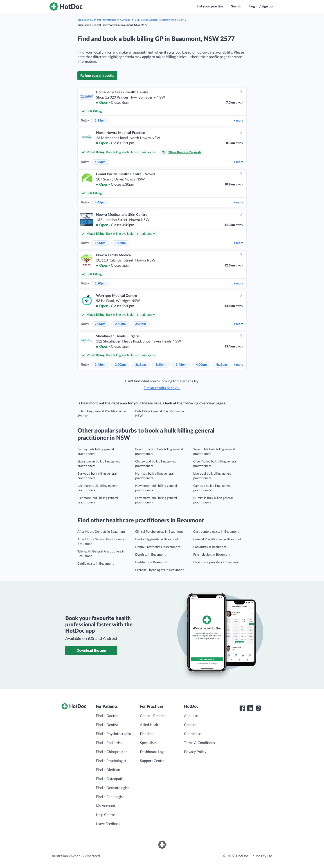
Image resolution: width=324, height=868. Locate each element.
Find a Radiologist (110, 797)
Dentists (147, 734)
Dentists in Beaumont (150, 555)
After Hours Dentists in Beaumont (101, 532)
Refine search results (97, 76)
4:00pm (201, 365)
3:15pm (100, 121)
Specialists (148, 743)
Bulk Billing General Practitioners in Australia (104, 20)
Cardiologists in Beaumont (96, 564)
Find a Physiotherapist (114, 734)
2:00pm (100, 324)
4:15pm (222, 365)
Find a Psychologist (111, 761)
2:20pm (100, 284)
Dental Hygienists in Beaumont (157, 539)
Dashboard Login (153, 752)
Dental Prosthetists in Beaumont (158, 547)
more (238, 121)
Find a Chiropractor (111, 752)
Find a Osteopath (110, 779)
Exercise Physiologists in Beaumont (159, 570)
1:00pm (100, 243)
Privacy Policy (195, 752)
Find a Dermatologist (112, 788)
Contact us (193, 734)
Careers (190, 725)
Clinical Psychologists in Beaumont (159, 532)
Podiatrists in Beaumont (210, 547)
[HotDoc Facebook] (242, 708)
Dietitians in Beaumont (151, 562)
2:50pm (120, 324)
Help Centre (105, 815)
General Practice (153, 716)
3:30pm (141, 324)
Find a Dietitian (108, 770)
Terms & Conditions (199, 743)
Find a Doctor (107, 716)
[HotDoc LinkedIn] (250, 708)
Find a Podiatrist (109, 743)
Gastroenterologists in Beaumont (216, 532)
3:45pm (181, 365)
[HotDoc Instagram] (258, 708)
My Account (106, 806)
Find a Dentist (107, 725)
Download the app (91, 651)
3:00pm (120, 365)
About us (191, 716)
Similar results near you (162, 388)
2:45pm (100, 365)
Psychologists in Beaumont (212, 555)
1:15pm (120, 243)
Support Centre (152, 761)
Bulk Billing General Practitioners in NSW (159, 20)
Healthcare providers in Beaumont (217, 562)
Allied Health (150, 725)
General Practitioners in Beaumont (217, 539)
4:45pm (100, 162)
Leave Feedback (108, 824)
